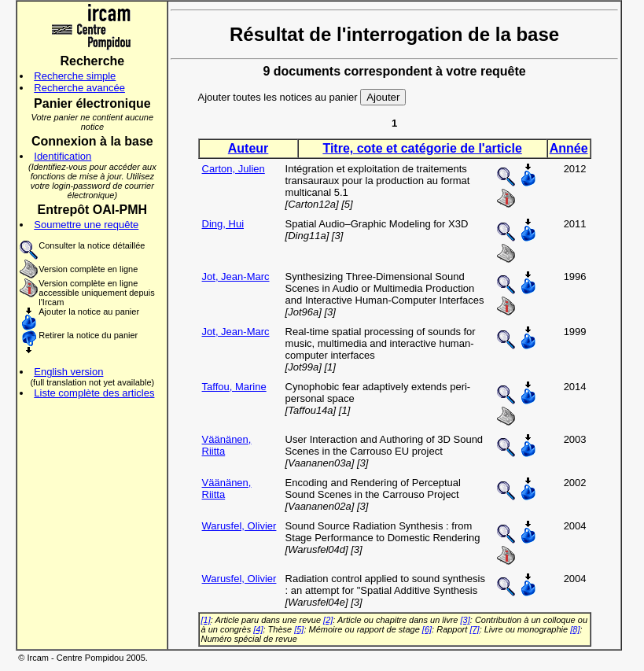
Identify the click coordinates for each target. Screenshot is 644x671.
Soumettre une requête (86, 225)
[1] (206, 620)
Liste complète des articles (94, 393)
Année (569, 148)
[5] (299, 629)
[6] (427, 629)
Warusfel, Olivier (239, 526)
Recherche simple (75, 76)
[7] (474, 629)
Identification (63, 156)
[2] (328, 620)
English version (68, 372)
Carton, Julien (234, 169)
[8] (575, 629)
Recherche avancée (79, 88)
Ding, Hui (223, 224)
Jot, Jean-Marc (236, 277)
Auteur (248, 148)
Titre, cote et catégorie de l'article (422, 148)
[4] (258, 629)
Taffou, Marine (234, 387)
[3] (466, 620)
